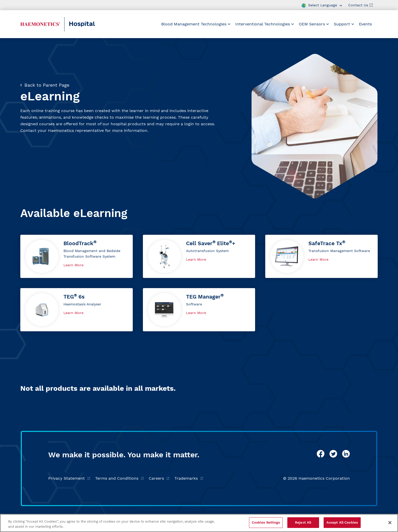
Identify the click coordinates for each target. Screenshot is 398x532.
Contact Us (360, 5)
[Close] (390, 523)
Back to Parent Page (45, 85)
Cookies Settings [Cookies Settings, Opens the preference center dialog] (266, 522)
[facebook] (321, 454)
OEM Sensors (314, 24)
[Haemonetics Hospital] (40, 24)
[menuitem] (196, 24)
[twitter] (333, 454)
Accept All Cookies (342, 522)
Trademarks (189, 478)
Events (365, 24)
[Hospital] (93, 24)
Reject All (303, 522)
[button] (77, 256)
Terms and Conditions (119, 478)
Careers (159, 478)
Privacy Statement (69, 478)
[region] (199, 523)
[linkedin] (346, 454)
